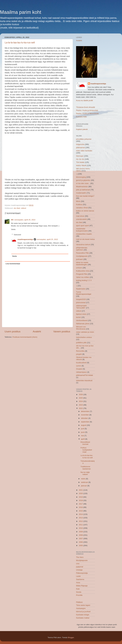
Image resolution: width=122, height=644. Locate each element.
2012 (81, 521)
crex (78, 564)
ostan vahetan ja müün (85, 332)
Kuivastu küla (81, 117)
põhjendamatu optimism (82, 249)
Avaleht (37, 331)
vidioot (24, 208)
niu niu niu (80, 159)
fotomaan (80, 156)
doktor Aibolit (81, 165)
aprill (83, 439)
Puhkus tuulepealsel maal (86, 450)
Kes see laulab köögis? (85, 196)
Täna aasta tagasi (83, 605)
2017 (81, 504)
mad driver (80, 216)
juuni (83, 432)
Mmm (78, 201)
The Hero (80, 557)
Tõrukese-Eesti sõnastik (86, 107)
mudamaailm (81, 193)
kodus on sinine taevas (85, 211)
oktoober (85, 418)
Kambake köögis (83, 615)
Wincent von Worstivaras (81, 328)
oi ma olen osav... (83, 183)
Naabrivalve (81, 289)
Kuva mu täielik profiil (84, 100)
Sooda (79, 592)
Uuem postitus (13, 331)
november (85, 415)
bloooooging (81, 177)
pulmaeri (79, 259)
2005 (81, 545)
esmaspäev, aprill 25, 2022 (25, 220)
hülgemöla (80, 144)
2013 (81, 518)
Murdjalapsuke (82, 560)
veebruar (85, 482)
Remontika (80, 351)
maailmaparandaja (25, 239)
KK (12, 220)
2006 (81, 542)
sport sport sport (83, 226)
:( (77, 286)
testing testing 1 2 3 (84, 280)
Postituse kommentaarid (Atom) (25, 337)
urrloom (79, 268)
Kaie (78, 589)
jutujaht (79, 354)
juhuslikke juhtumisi (84, 139)
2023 (81, 405)
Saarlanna (80, 579)
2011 (81, 525)
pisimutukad (81, 302)
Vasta (13, 229)
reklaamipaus (81, 372)
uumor (79, 366)
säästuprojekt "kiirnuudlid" (81, 307)
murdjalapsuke (82, 256)
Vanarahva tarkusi (83, 245)
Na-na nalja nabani (85, 473)
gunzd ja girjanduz (83, 180)
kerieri (79, 317)
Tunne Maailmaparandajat (84, 293)
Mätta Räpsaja (82, 586)
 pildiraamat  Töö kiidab (84, 375)
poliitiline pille (81, 343)
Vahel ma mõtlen (83, 277)
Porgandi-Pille (82, 274)
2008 (81, 535)
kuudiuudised (81, 363)
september (85, 422)
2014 (81, 514)
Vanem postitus (62, 331)
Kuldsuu (79, 204)
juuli (83, 429)
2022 (81, 408)
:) (77, 174)
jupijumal (80, 567)
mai (83, 436)
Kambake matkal (83, 618)
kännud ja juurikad (83, 612)
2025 (81, 398)
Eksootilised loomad (85, 443)
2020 (81, 493)
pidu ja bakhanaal (83, 190)
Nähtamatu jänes (83, 324)
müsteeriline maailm (84, 234)
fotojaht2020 (81, 299)
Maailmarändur (82, 187)
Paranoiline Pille (82, 253)
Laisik (78, 576)
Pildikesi (79, 602)
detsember (85, 411)
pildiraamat (80, 148)
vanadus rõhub (82, 208)
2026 (81, 394)
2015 (81, 511)
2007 (81, 539)
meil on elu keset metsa (85, 239)
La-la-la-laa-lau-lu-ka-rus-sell (20, 43)
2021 (81, 490)
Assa (78, 583)
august (84, 425)
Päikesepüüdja (82, 573)
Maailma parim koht (21, 12)
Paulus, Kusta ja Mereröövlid (87, 114)
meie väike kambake (84, 151)
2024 (81, 401)
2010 (81, 528)
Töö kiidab (80, 162)
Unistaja (79, 570)
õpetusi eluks (81, 314)
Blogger (71, 637)
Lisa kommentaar (13, 264)
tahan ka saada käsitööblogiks (82, 263)
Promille (79, 595)
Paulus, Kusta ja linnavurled (87, 110)
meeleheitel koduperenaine (82, 230)
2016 (81, 507)
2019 (81, 497)
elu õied (17, 208)
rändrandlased (82, 320)
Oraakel (79, 369)
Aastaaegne (81, 608)
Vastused (17, 235)
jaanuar (84, 486)
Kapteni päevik (82, 129)
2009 (81, 532)
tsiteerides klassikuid (84, 381)
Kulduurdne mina (83, 271)
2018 (81, 500)
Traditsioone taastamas (86, 468)
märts (83, 479)
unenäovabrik (81, 219)
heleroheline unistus (84, 337)
